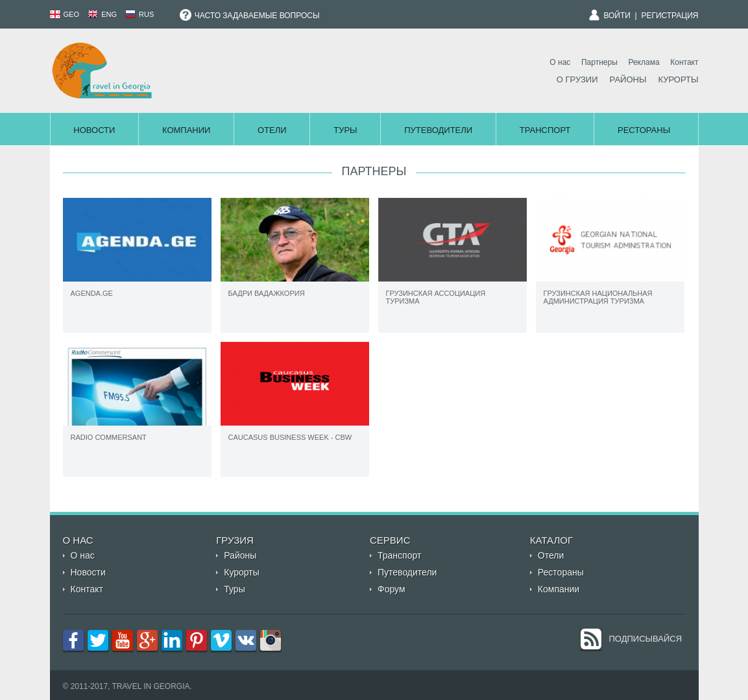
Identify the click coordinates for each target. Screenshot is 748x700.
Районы (628, 79)
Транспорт (545, 130)
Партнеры (599, 62)
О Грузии (577, 79)
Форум (392, 589)
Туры (345, 130)
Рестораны (644, 130)
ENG (102, 14)
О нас (560, 62)
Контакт (684, 62)
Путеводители (438, 130)
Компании (186, 130)
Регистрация (670, 16)
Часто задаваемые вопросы (250, 16)
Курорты (678, 79)
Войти (617, 16)
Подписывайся (646, 639)
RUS (139, 14)
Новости (94, 130)
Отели (272, 130)
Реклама (644, 62)
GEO (65, 14)
